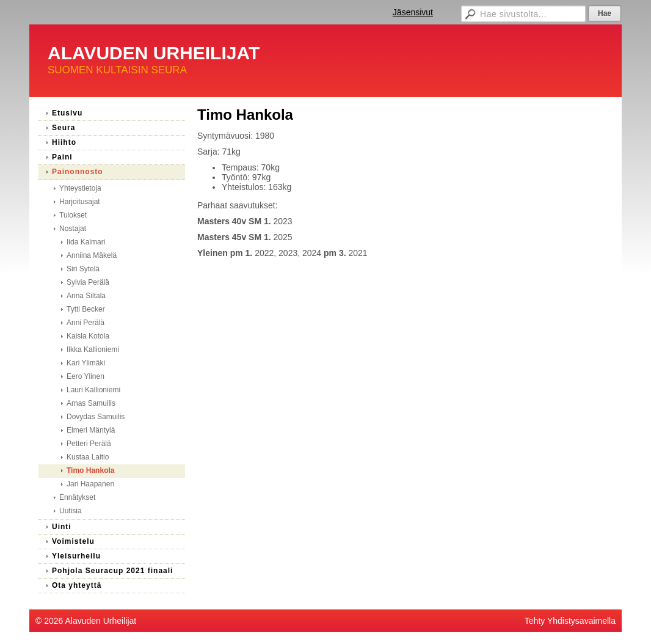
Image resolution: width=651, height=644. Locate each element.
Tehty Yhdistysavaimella (570, 621)
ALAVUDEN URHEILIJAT (154, 53)
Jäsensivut (413, 12)
